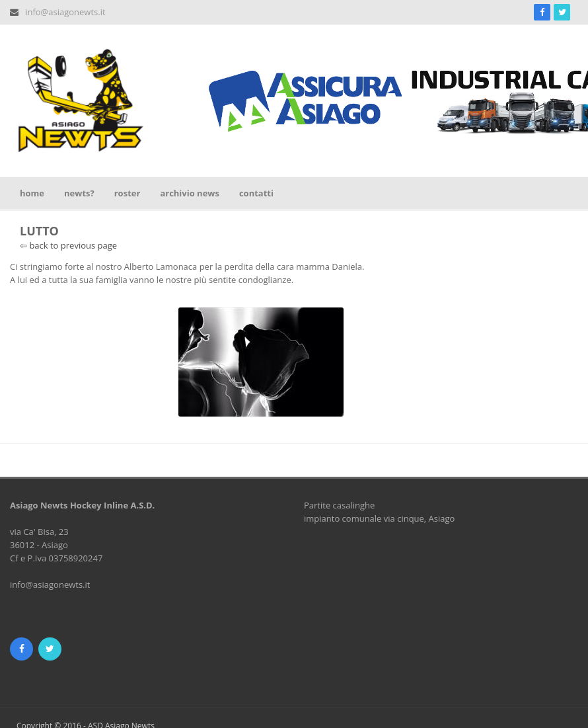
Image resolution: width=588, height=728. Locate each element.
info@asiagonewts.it (65, 12)
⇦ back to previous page (68, 245)
